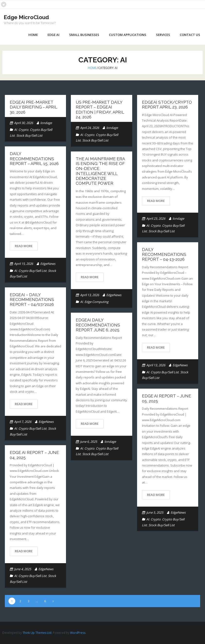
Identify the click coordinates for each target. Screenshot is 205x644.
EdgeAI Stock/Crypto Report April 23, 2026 (167, 105)
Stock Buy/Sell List (29, 135)
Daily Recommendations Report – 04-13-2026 (164, 255)
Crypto (23, 130)
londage (46, 123)
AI (16, 130)
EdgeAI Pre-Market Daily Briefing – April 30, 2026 (33, 107)
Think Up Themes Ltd (37, 633)
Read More (156, 201)
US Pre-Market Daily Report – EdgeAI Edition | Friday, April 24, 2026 (100, 110)
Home (33, 35)
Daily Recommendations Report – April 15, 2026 (34, 159)
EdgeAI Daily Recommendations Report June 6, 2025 (98, 325)
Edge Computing (96, 302)
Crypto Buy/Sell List (33, 271)
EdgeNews (48, 264)
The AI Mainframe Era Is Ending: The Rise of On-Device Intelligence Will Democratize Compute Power (100, 171)
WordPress (78, 633)
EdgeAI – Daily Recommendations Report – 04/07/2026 (32, 300)
